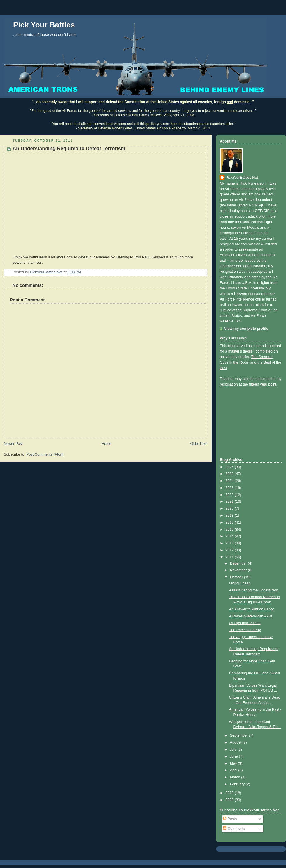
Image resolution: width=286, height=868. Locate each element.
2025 (230, 474)
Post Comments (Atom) (45, 454)
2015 (230, 530)
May (234, 763)
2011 (230, 557)
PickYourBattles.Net (242, 178)
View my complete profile (246, 329)
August (236, 742)
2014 (230, 536)
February (238, 784)
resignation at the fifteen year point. (248, 384)
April (234, 770)
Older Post (199, 444)
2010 (230, 793)
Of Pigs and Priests (245, 623)
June (234, 756)
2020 (230, 508)
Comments (234, 829)
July (234, 749)
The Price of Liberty (245, 630)
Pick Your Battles (44, 25)
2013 (230, 543)
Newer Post (13, 444)
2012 (230, 550)
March (236, 777)
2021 (230, 501)
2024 (230, 481)
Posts (230, 819)
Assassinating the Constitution (254, 590)
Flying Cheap (240, 583)
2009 (230, 800)
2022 (230, 495)
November (239, 570)
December (239, 563)
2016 (230, 522)
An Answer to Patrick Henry (251, 609)
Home (107, 444)
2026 (230, 467)
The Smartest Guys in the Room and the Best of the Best (250, 362)
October (237, 577)
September (239, 735)
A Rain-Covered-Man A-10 (251, 616)
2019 (230, 515)
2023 (230, 488)
